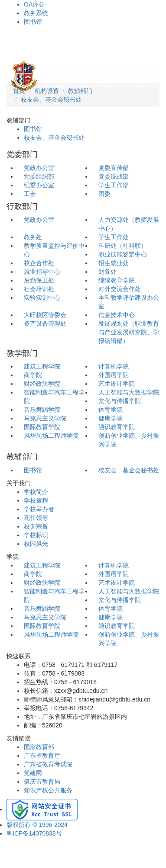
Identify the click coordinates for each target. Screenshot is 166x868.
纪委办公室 (39, 185)
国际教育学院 (42, 427)
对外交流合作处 (120, 289)
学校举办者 (39, 509)
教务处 (33, 237)
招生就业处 (114, 263)
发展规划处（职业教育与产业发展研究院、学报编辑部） (129, 332)
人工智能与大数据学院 (129, 392)
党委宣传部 (114, 168)
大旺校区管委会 (45, 315)
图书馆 (33, 22)
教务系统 (36, 13)
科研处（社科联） (123, 246)
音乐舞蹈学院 (42, 410)
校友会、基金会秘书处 (51, 99)
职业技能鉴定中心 (123, 254)
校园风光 (36, 544)
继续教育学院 (117, 280)
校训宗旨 (36, 526)
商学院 (33, 375)
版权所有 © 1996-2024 (37, 825)
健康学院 (111, 418)
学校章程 (36, 500)
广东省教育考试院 (48, 764)
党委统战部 (114, 176)
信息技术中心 (117, 315)
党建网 (33, 773)
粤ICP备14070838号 (34, 833)
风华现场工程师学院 (51, 436)
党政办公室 (39, 168)
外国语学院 (114, 375)
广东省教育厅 (42, 756)
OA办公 (34, 4)
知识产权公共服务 (48, 790)
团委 (104, 194)
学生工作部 (114, 185)
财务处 (107, 272)
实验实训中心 (42, 298)
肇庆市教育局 (42, 782)
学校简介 (36, 492)
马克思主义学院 (45, 418)
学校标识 (36, 535)
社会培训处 (39, 289)
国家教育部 (39, 747)
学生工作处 (114, 237)
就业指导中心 (42, 272)
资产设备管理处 (45, 323)
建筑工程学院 (42, 366)
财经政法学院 (42, 384)
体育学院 (111, 410)
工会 (30, 194)
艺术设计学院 (117, 384)
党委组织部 (39, 176)
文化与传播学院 (120, 401)
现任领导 (36, 518)
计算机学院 (114, 366)
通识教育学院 (117, 427)
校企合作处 (39, 263)
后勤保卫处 (39, 280)
